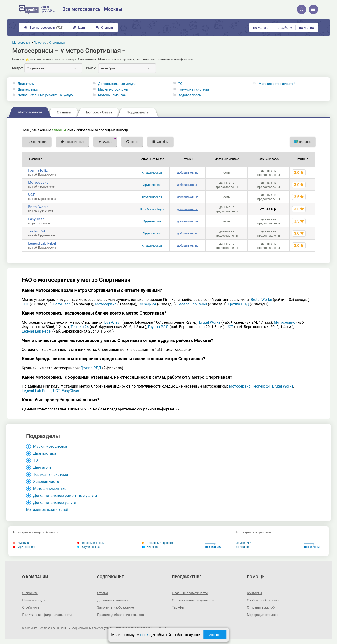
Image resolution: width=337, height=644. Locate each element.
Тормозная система (194, 89)
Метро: (18, 68)
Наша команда (34, 600)
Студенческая (152, 173)
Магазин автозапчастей (277, 84)
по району (284, 28)
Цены (80, 27)
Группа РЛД (38, 170)
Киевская (150, 547)
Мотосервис (38, 183)
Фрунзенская (152, 185)
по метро (307, 28)
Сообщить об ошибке (263, 600)
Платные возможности (190, 593)
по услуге (261, 28)
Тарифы (178, 607)
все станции (214, 546)
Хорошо (215, 635)
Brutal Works (38, 207)
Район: (91, 68)
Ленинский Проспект (158, 543)
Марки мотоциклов (113, 89)
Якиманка (243, 547)
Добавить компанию (113, 600)
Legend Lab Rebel (42, 243)
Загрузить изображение (115, 607)
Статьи (103, 593)
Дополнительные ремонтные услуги (46, 95)
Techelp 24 (37, 231)
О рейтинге (31, 607)
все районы (312, 546)
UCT (31, 195)
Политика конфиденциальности (47, 615)
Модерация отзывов (263, 615)
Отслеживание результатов (193, 600)
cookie (146, 635)
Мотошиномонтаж (112, 95)
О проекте (30, 593)
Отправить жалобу (261, 607)
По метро (40, 43)
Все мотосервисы (44, 27)
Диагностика (28, 89)
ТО (180, 84)
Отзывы (104, 27)
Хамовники (244, 543)
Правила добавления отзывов (121, 615)
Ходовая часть (190, 95)
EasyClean (36, 219)
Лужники (21, 543)
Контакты (254, 593)
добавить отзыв (188, 173)
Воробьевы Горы (152, 209)
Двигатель (26, 84)
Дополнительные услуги (117, 84)
